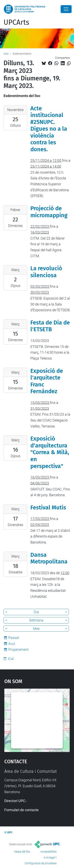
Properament (18, 650)
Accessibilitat (49, 852)
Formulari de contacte (22, 810)
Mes (36, 629)
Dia (36, 612)
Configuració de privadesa (41, 863)
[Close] (66, 9)
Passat (14, 638)
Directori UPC (15, 801)
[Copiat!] (69, 63)
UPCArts (16, 22)
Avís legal (49, 858)
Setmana (36, 620)
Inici (6, 54)
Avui (12, 644)
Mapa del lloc (22, 852)
